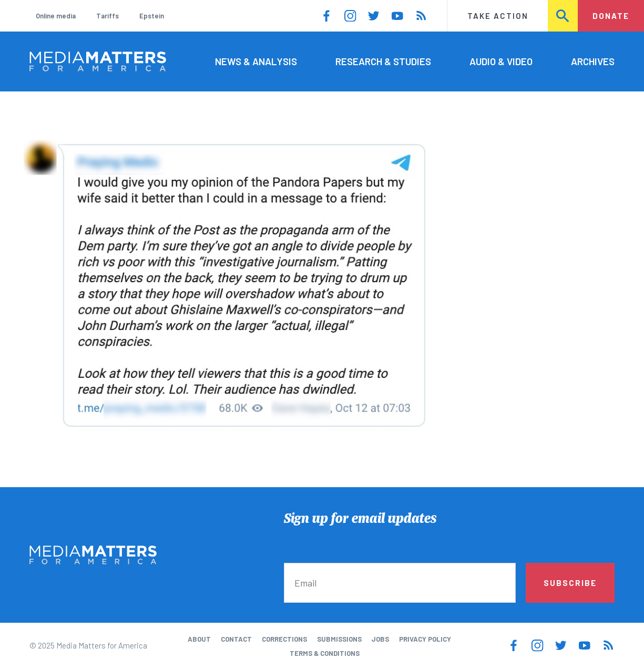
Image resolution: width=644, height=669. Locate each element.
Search (563, 16)
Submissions (339, 639)
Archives (593, 61)
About (199, 639)
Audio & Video (501, 61)
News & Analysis (256, 61)
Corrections (284, 639)
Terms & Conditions (325, 653)
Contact (236, 639)
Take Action (498, 16)
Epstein (152, 16)
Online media (56, 16)
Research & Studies (383, 61)
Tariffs (108, 16)
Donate (611, 16)
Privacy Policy (425, 639)
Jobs (380, 639)
